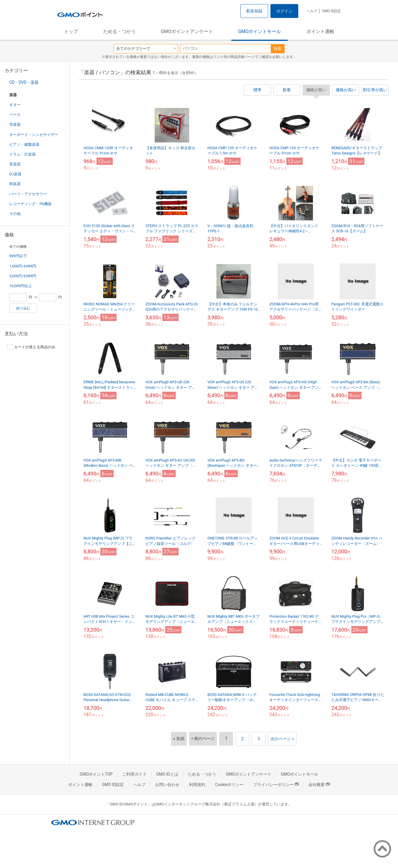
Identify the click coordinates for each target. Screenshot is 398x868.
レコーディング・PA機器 (30, 204)
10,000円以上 (21, 286)
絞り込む (23, 308)
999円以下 (18, 256)
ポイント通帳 (320, 31)
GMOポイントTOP (96, 774)
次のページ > (282, 739)
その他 (15, 214)
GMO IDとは (167, 774)
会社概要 (319, 785)
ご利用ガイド (135, 774)
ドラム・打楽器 (22, 154)
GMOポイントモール (260, 31)
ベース (15, 115)
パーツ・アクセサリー (28, 194)
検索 (278, 49)
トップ (71, 31)
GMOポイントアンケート (187, 31)
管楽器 (15, 164)
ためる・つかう (119, 31)
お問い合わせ (167, 785)
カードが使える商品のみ (31, 347)
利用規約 (197, 785)
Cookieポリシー (229, 785)
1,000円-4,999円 (23, 266)
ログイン (284, 11)
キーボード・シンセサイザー (34, 135)
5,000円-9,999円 (23, 276)
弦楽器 (15, 124)
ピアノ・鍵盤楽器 (24, 144)
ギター (15, 105)
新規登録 (254, 11)
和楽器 (15, 184)
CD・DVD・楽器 (24, 82)
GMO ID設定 (331, 11)
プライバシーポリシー (276, 785)
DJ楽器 (15, 174)
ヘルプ (312, 11)
